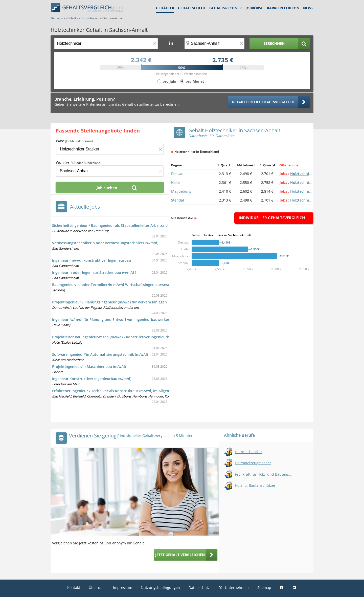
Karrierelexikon (283, 8)
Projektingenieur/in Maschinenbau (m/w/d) (89, 367)
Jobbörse (254, 8)
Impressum (123, 588)
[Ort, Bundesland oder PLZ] (215, 44)
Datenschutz (199, 588)
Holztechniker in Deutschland (197, 152)
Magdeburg (181, 191)
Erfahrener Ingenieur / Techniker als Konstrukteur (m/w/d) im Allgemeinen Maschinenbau (129, 391)
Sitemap (264, 588)
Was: (74, 141)
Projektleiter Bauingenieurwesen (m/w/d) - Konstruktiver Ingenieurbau (113, 337)
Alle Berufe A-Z (182, 218)
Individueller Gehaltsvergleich (272, 218)
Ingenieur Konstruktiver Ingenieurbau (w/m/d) (92, 379)
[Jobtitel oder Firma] (110, 149)
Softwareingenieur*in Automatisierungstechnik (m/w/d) (100, 354)
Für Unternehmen (234, 588)
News (308, 8)
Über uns (97, 588)
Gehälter (165, 8)
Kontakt (74, 588)
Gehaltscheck (192, 8)
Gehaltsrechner (225, 8)
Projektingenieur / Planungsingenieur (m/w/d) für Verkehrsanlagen (109, 302)
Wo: (79, 162)
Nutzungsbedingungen (160, 588)
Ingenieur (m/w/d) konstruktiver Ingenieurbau (92, 260)
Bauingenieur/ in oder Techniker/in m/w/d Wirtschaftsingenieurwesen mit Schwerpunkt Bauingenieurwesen (145, 285)
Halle (175, 182)
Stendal (178, 200)
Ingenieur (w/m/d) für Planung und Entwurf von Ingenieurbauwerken (111, 319)
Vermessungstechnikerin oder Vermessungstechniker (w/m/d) (105, 243)
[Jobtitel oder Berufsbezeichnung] (106, 44)
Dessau (177, 174)
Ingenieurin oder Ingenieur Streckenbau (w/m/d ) (94, 272)
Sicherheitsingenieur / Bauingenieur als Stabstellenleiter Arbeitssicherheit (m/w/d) (123, 225)
